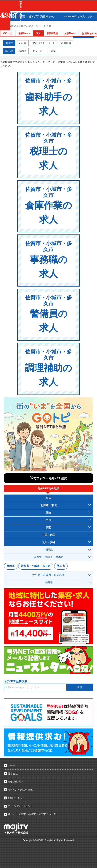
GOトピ (8, 33)
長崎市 (11, 566)
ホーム (11, 765)
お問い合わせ (15, 798)
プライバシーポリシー (20, 806)
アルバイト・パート (44, 43)
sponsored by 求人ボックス (80, 16)
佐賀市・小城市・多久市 (36, 566)
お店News (70, 33)
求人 (39, 33)
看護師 (23, 51)
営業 (53, 51)
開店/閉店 (53, 33)
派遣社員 (66, 43)
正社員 (23, 43)
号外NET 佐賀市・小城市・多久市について (32, 814)
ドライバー (39, 51)
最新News (24, 33)
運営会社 (13, 774)
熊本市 (61, 566)
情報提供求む (15, 782)
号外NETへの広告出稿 (20, 790)
